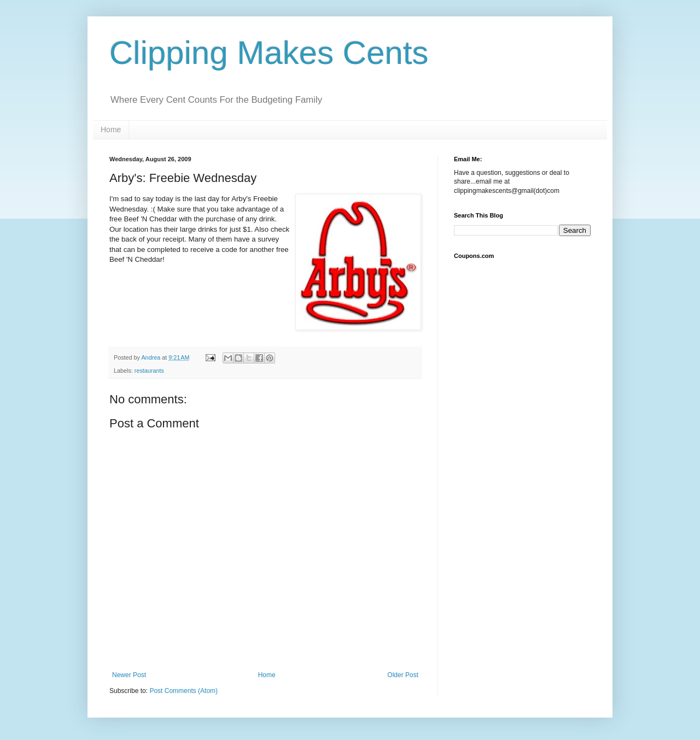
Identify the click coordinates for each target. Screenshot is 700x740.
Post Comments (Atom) (183, 691)
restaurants (149, 371)
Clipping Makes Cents (269, 53)
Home (111, 130)
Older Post (403, 675)
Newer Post (129, 675)
